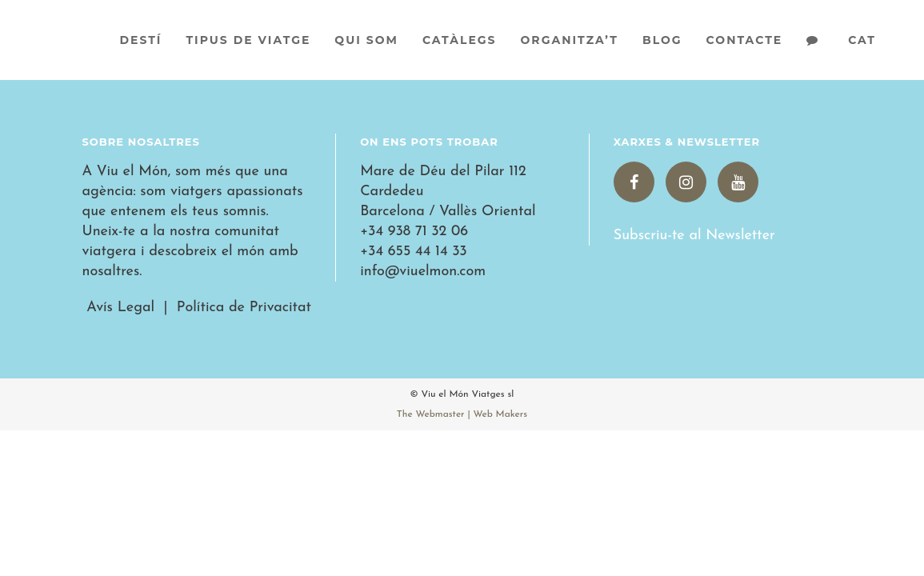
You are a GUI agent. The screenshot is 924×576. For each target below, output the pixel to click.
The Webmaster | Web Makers (462, 414)
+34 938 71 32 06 (414, 232)
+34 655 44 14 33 (414, 252)
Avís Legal (119, 308)
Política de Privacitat (244, 308)
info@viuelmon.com (423, 272)
